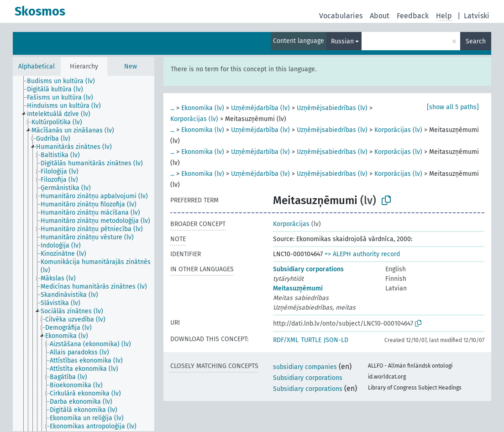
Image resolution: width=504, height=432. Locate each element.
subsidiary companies (305, 367)
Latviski (477, 16)
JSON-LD (336, 340)
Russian (342, 41)
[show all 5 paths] (453, 107)
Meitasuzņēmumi (298, 288)
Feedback (413, 16)
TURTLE (311, 340)
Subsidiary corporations (308, 269)
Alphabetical (37, 66)
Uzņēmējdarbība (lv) (260, 108)
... (172, 108)
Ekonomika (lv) (203, 108)
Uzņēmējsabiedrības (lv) (332, 108)
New (131, 66)
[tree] (84, 253)
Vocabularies (341, 16)
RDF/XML (286, 340)
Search (476, 41)
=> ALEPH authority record (362, 254)
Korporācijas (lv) (194, 119)
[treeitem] (65, 81)
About (380, 16)
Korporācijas (291, 224)
